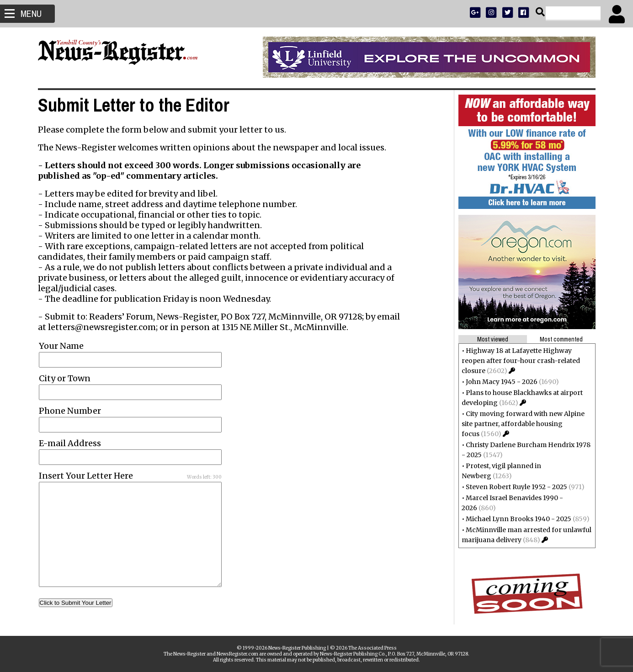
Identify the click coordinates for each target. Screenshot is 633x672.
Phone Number (70, 411)
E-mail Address (70, 443)
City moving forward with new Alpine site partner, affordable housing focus (523, 424)
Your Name (61, 346)
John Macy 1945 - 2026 (502, 382)
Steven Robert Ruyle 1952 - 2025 (516, 487)
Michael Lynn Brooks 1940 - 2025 (519, 519)
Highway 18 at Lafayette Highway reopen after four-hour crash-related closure (521, 361)
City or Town (65, 378)
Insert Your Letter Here (86, 476)
